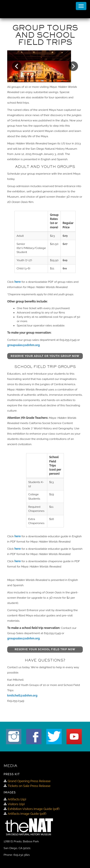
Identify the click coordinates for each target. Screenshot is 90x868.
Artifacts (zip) (17, 799)
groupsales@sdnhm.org (24, 345)
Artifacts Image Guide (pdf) (27, 814)
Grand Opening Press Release (29, 781)
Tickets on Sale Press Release (29, 786)
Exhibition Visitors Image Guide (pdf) (34, 809)
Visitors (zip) (16, 804)
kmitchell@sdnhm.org (22, 696)
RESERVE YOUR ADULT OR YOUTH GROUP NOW (45, 356)
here (18, 282)
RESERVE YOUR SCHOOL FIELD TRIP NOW (45, 649)
